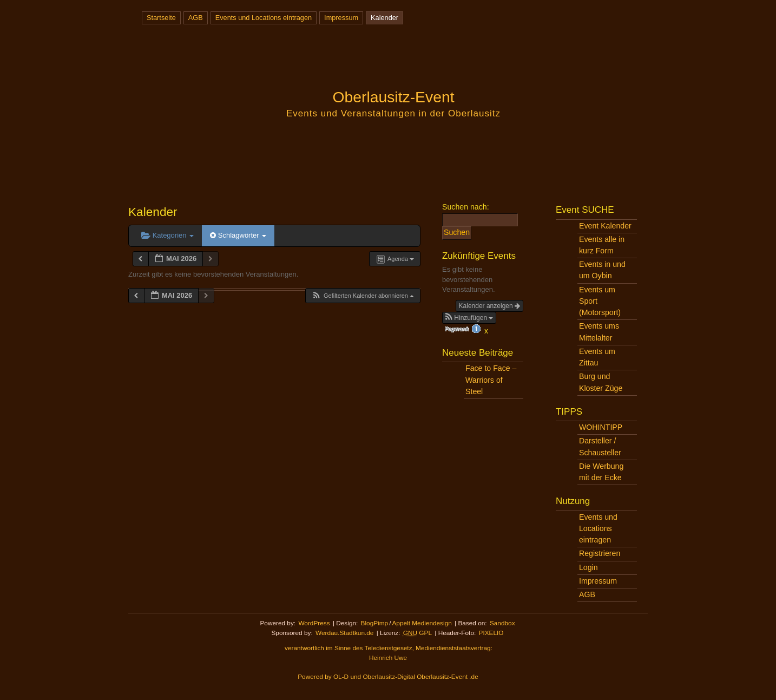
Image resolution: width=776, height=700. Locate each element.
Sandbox (502, 623)
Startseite (161, 18)
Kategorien (167, 235)
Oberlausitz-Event (393, 97)
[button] (363, 296)
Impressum (341, 18)
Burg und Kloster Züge (601, 382)
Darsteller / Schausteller (600, 446)
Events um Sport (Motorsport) (600, 301)
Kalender (384, 18)
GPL (417, 633)
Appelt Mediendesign (422, 623)
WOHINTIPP (601, 427)
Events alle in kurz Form (602, 245)
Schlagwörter (238, 235)
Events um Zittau (597, 357)
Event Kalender (605, 226)
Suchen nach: (466, 207)
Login (588, 567)
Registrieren (600, 553)
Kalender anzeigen (489, 306)
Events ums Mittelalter (599, 332)
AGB (196, 18)
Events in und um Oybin (602, 270)
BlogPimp (375, 623)
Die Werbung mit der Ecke (601, 472)
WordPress (314, 623)
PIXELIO (491, 633)
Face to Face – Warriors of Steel (491, 380)
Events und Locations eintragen (264, 18)
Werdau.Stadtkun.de (344, 633)
